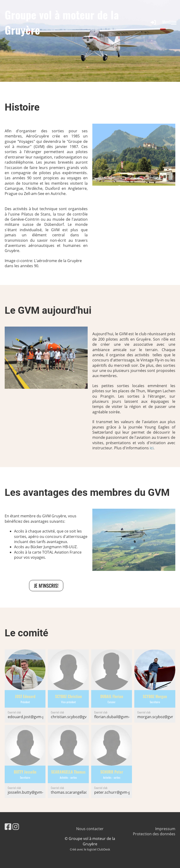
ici (152, 448)
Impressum (165, 829)
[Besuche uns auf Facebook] (8, 827)
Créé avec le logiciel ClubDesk (90, 849)
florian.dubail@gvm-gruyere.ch (121, 717)
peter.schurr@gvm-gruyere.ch (121, 792)
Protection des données (154, 834)
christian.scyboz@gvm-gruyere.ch (81, 717)
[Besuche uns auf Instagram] (16, 827)
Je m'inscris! (46, 585)
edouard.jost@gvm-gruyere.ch (35, 717)
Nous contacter (90, 829)
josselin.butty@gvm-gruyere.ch (35, 792)
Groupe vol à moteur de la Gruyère (62, 22)
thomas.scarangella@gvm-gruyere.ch (84, 792)
